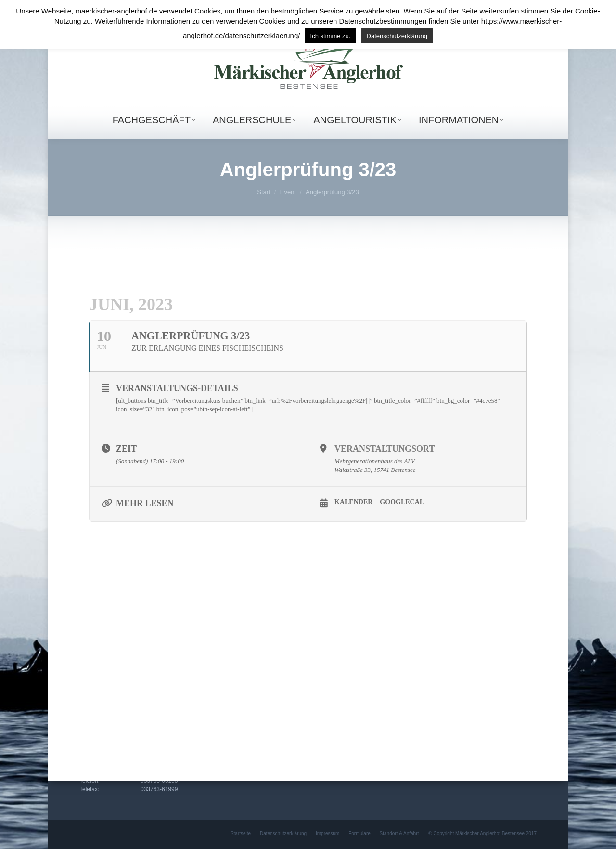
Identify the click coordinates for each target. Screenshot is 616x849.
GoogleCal (402, 502)
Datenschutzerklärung (397, 36)
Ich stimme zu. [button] (331, 36)
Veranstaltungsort (385, 449)
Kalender (353, 502)
